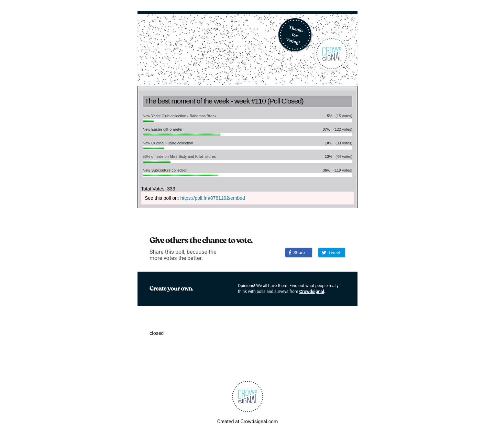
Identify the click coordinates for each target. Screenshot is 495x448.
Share (297, 253)
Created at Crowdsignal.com (247, 422)
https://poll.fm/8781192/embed (213, 198)
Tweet (331, 253)
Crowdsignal (312, 291)
